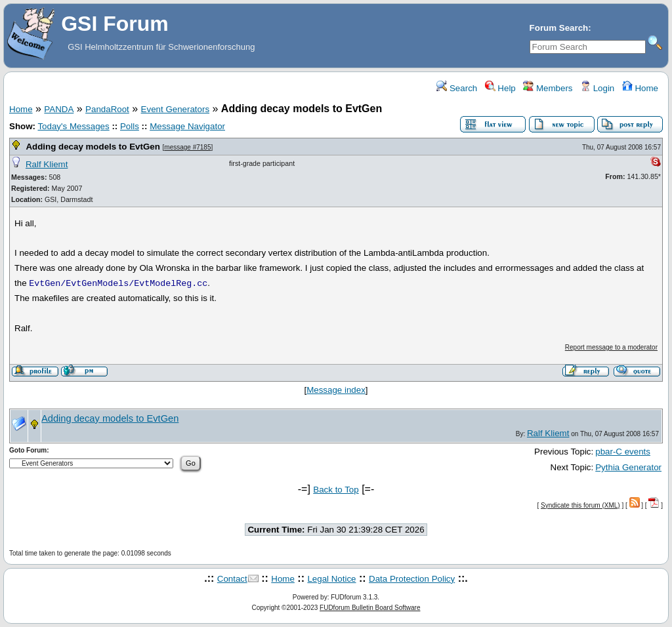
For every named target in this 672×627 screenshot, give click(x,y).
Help (500, 88)
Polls (130, 126)
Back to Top (336, 490)
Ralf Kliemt (47, 164)
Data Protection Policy (412, 579)
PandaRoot (107, 109)
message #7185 (187, 147)
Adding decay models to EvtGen (93, 147)
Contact (232, 579)
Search (457, 88)
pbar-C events (623, 452)
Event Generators (175, 109)
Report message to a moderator (611, 347)
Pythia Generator (628, 467)
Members (548, 88)
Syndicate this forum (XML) (580, 505)
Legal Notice (331, 579)
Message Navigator (187, 126)
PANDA (59, 109)
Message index (336, 390)
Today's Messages (73, 126)
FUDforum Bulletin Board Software (370, 608)
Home (640, 88)
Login (597, 88)
